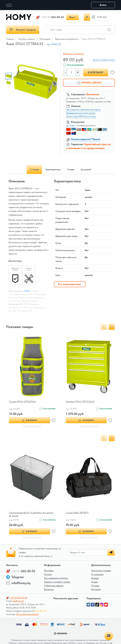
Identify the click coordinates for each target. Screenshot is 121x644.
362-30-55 (52, 17)
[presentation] (104, 327)
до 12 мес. (71, 125)
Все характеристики (70, 284)
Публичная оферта (54, 586)
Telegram (18, 578)
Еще (72, 17)
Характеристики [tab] (51, 169)
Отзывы (95, 586)
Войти (103, 5)
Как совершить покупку (56, 579)
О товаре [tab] (30, 169)
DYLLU (27, 291)
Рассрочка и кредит (101, 571)
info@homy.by (21, 584)
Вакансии (49, 590)
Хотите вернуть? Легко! (86, 139)
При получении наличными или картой (83, 110)
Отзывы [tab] (72, 169)
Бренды (95, 579)
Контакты (96, 590)
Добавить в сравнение (73, 54)
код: (54, 44)
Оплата (48, 575)
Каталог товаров (23, 30)
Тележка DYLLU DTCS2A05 (81, 402)
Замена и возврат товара (57, 582)
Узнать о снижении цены (104, 60)
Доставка (49, 571)
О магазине (97, 575)
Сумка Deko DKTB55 (78, 513)
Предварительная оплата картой (81, 113)
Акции (94, 582)
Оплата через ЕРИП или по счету (81, 116)
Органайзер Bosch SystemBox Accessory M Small (32, 515)
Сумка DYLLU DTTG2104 (23, 402)
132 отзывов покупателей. (27, 615)
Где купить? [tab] (90, 169)
